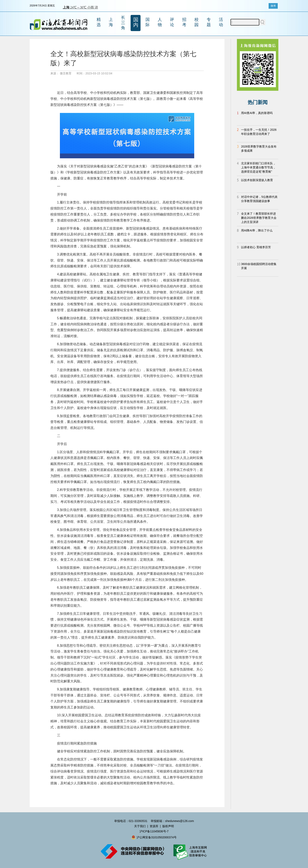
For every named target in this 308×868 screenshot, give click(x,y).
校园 (196, 22)
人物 (160, 22)
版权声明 (168, 826)
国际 (148, 22)
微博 (273, 6)
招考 (184, 22)
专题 (209, 22)
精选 (99, 22)
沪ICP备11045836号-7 (154, 831)
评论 (172, 22)
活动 (221, 22)
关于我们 (140, 826)
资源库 (154, 826)
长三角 (123, 23)
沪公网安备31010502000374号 (154, 837)
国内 (136, 22)
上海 (111, 22)
